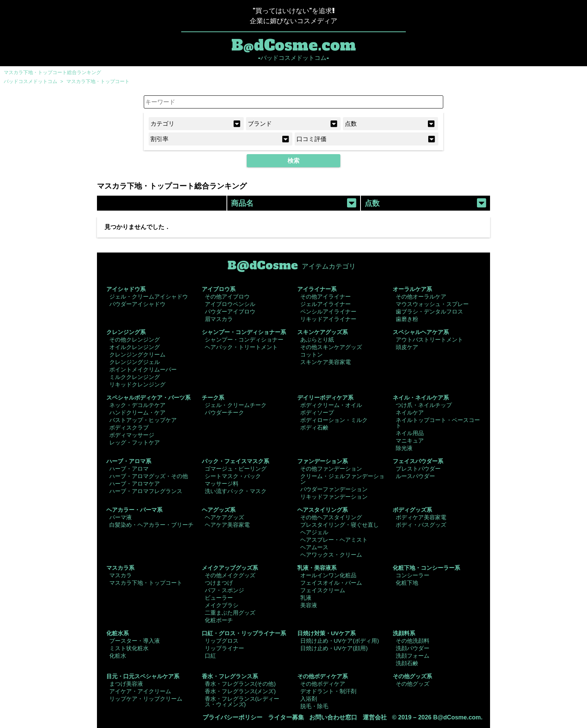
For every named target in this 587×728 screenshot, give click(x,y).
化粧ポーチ (219, 620)
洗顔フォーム (413, 656)
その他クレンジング (135, 339)
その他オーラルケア (421, 296)
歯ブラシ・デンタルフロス (429, 311)
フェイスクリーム (323, 590)
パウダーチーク (224, 412)
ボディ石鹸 (314, 427)
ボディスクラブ (129, 427)
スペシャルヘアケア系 (421, 332)
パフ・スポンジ (224, 590)
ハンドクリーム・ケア (137, 412)
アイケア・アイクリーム (140, 691)
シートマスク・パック (233, 476)
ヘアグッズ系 (219, 510)
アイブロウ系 (219, 289)
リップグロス (222, 641)
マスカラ (121, 575)
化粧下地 (407, 583)
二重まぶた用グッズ (230, 613)
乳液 (306, 598)
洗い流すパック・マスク (236, 491)
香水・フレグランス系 (230, 676)
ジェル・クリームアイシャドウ (149, 296)
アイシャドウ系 (126, 289)
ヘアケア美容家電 (227, 525)
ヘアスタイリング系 (323, 510)
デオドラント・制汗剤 (328, 691)
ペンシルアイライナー (328, 311)
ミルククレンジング (135, 377)
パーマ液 (121, 517)
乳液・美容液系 (317, 568)
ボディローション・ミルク (334, 420)
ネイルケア (410, 412)
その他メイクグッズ (230, 575)
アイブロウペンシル (230, 304)
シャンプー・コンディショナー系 (244, 332)
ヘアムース (314, 547)
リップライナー (224, 648)
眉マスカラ (219, 319)
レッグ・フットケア (135, 442)
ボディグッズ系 (412, 510)
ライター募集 (286, 717)
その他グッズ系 (412, 676)
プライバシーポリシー (232, 717)
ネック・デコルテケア (137, 405)
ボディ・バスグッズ (421, 525)
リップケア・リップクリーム (146, 699)
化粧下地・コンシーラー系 (426, 568)
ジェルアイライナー (326, 304)
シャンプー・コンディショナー (244, 339)
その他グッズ (413, 684)
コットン (311, 354)
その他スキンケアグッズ (331, 347)
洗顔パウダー (413, 648)
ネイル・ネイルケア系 (421, 397)
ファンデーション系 (323, 461)
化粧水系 (118, 633)
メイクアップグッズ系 (230, 568)
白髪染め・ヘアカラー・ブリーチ (151, 525)
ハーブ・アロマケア (135, 484)
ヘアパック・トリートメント (241, 347)
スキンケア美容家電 (326, 362)
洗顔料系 (404, 633)
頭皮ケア (407, 347)
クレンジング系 (126, 332)
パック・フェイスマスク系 (235, 461)
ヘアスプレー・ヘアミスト (334, 540)
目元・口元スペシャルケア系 (143, 676)
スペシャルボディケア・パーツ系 (148, 397)
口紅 (210, 656)
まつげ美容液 (126, 684)
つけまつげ (219, 583)
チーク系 (213, 397)
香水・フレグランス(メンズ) (240, 691)
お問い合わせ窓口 (333, 717)
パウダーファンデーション (334, 489)
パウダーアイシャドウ (137, 304)
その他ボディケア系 (323, 676)
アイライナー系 (317, 289)
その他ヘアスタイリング (331, 517)
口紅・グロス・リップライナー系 (244, 633)
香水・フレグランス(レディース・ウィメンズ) (242, 701)
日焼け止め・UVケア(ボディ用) (340, 641)
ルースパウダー (415, 476)
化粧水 (118, 656)
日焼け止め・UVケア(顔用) (334, 648)
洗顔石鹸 (407, 663)
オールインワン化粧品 (328, 575)
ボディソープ (317, 412)
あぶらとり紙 (317, 339)
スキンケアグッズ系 (323, 332)
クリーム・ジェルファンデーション (342, 479)
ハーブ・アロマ (129, 469)
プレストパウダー (418, 469)
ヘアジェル (314, 532)
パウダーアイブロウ (230, 311)
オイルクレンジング (135, 347)
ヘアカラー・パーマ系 (134, 510)
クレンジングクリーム (137, 354)
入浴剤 (309, 699)
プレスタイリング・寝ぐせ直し (340, 525)
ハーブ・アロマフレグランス (146, 491)
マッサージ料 (222, 484)
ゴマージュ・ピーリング (236, 469)
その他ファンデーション (331, 469)
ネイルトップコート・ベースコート (438, 423)
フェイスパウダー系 (418, 461)
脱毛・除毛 (314, 706)
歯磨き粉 (407, 319)
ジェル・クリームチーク (236, 405)
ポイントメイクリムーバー (143, 369)
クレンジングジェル (135, 362)
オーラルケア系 (412, 289)
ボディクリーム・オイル (331, 405)
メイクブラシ (222, 605)
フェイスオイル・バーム (331, 583)
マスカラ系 (120, 568)
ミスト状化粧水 (129, 648)
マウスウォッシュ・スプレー (432, 304)
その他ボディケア (323, 684)
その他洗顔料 (413, 641)
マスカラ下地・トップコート (98, 81)
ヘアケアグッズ (224, 517)
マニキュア (410, 441)
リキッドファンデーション (334, 497)
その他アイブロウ (227, 296)
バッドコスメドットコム (31, 81)
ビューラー (219, 598)
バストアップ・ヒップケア (143, 420)
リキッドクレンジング (137, 384)
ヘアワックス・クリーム (331, 555)
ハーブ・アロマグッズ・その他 (149, 476)
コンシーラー (413, 575)
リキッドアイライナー (328, 319)
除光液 (404, 448)
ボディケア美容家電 (421, 517)
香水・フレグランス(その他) (240, 684)
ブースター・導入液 (135, 641)
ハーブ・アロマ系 (129, 461)
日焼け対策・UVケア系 (326, 633)
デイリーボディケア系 (325, 397)
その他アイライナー (326, 296)
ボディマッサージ (132, 435)
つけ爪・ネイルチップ (424, 405)
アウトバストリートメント (429, 339)
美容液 (309, 605)
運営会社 (375, 717)
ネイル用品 (410, 433)
